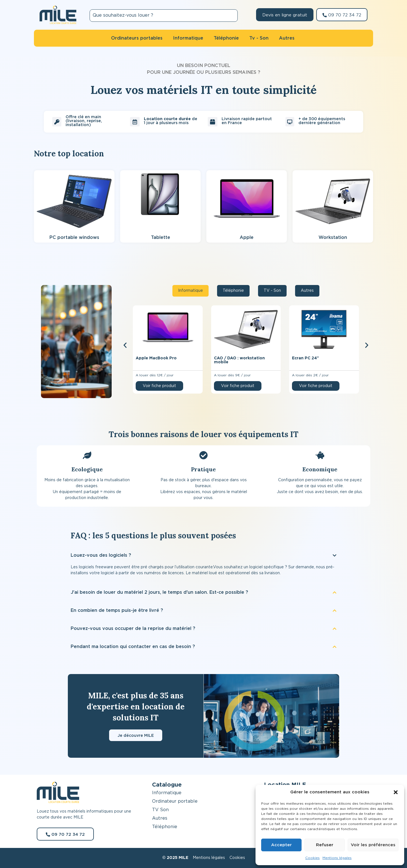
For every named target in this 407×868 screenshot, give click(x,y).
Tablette (161, 237)
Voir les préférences (373, 845)
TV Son (160, 810)
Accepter (281, 845)
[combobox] (164, 16)
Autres (160, 818)
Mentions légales (337, 858)
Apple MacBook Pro (156, 358)
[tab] (190, 291)
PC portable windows (74, 237)
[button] (396, 792)
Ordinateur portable (175, 801)
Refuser (325, 845)
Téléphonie (165, 827)
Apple (247, 237)
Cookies (312, 858)
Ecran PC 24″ (305, 358)
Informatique (167, 793)
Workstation (333, 237)
